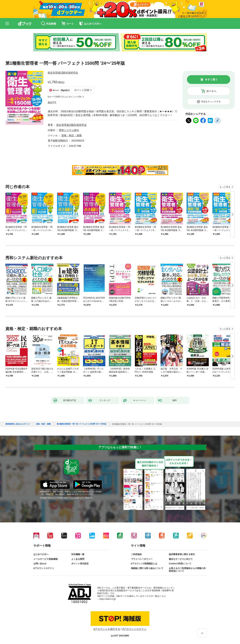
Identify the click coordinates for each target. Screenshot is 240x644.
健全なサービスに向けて (181, 559)
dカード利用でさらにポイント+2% (65, 97)
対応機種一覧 (78, 554)
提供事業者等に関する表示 (182, 554)
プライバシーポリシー (142, 559)
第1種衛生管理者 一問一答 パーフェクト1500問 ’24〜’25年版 (81, 424)
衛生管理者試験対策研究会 (63, 73)
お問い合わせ (40, 564)
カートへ (211, 91)
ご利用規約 (136, 554)
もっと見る (225, 187)
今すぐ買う (211, 80)
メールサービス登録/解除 (46, 559)
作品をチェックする (211, 102)
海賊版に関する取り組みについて (147, 568)
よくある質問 (78, 559)
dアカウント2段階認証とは (144, 564)
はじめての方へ (41, 554)
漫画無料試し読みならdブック (18, 424)
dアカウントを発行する (107, 629)
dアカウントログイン (44, 568)
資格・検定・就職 (72, 135)
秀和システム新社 (69, 130)
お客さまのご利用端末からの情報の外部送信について (187, 570)
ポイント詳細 (82, 90)
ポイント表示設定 (80, 564)
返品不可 (52, 102)
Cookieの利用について (180, 564)
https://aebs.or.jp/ (108, 599)
